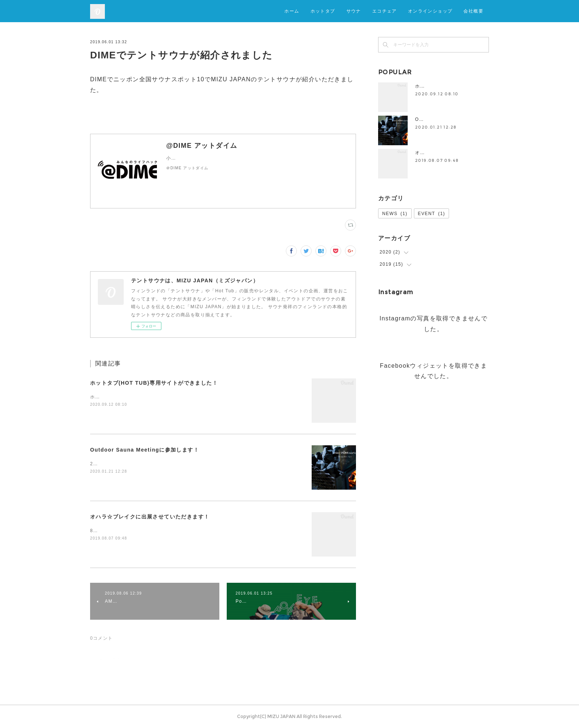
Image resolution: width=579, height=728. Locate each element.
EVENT (432, 214)
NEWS (395, 214)
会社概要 (473, 11)
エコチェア (385, 11)
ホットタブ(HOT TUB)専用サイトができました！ (154, 383)
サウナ (354, 11)
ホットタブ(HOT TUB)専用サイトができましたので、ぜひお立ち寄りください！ (180, 397)
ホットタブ (323, 11)
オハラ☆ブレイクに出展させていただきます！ (150, 517)
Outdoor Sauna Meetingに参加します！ (145, 450)
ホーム (292, 11)
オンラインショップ (430, 11)
